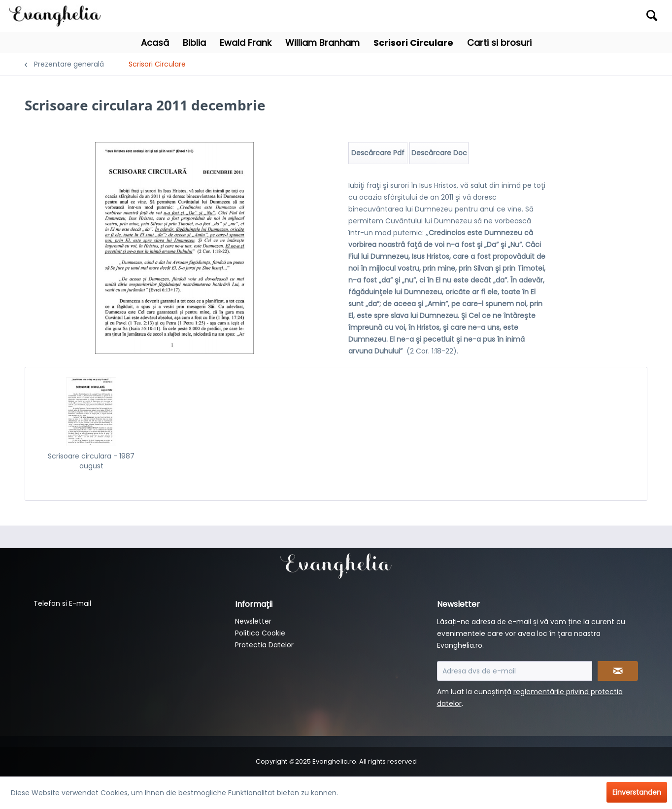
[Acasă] (155, 43)
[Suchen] (652, 15)
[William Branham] (322, 43)
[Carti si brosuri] (499, 43)
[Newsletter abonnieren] (618, 671)
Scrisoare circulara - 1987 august (91, 461)
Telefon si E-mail (62, 603)
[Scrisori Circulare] (413, 43)
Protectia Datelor (264, 645)
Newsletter (253, 621)
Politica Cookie (260, 633)
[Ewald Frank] (246, 43)
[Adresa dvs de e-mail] (515, 671)
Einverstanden (637, 792)
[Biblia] (194, 43)
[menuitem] (582, 16)
